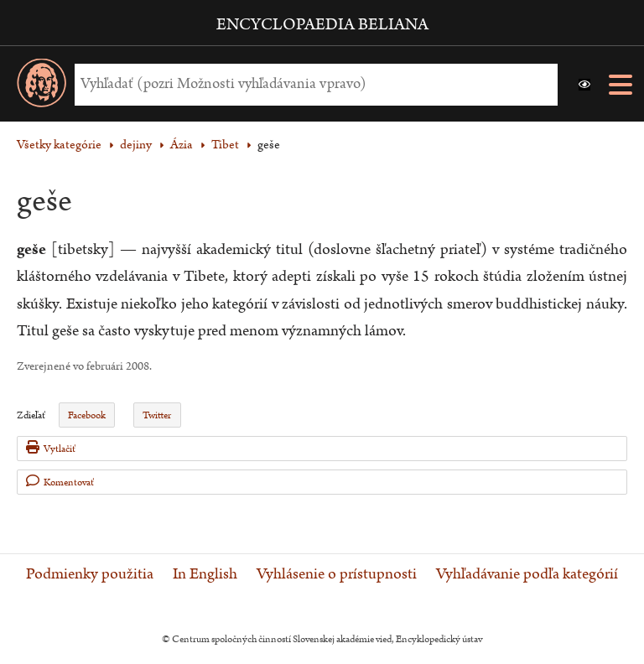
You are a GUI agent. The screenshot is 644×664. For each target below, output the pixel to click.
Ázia (182, 145)
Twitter (157, 415)
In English (205, 574)
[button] (584, 85)
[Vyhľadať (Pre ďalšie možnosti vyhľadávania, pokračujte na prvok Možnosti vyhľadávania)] (312, 84)
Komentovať (60, 482)
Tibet (225, 145)
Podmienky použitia (90, 574)
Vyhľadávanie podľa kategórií (527, 574)
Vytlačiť (51, 448)
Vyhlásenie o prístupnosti (337, 574)
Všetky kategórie (59, 145)
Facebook (87, 415)
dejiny (136, 145)
